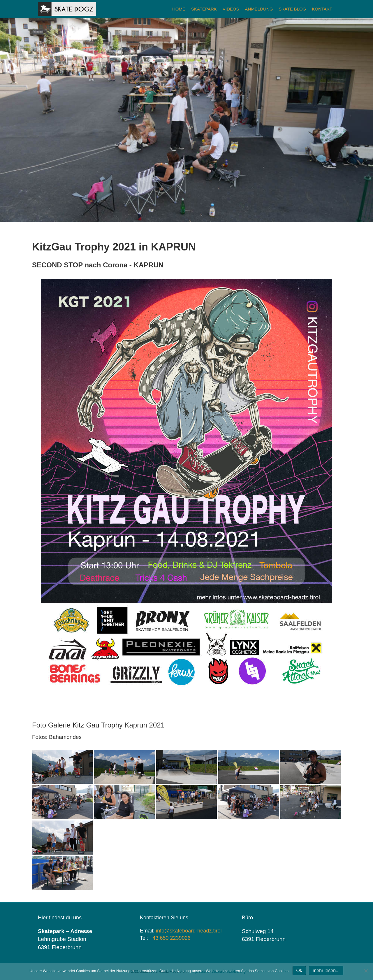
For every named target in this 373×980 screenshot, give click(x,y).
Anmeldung (259, 9)
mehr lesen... (326, 971)
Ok (299, 971)
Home (179, 9)
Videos (231, 9)
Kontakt (322, 9)
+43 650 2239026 (170, 938)
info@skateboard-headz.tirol (189, 931)
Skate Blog (292, 9)
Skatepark (204, 9)
